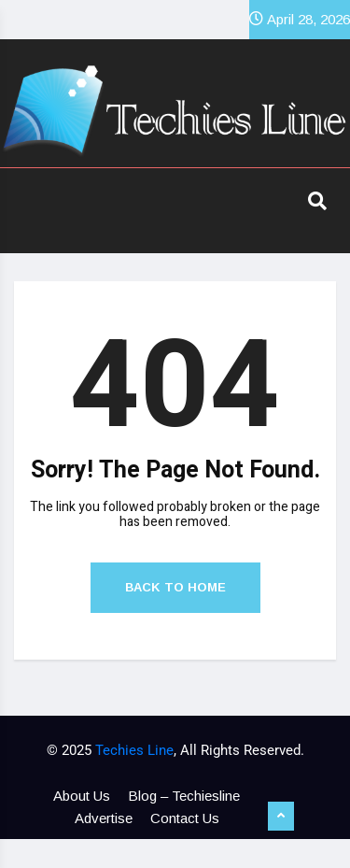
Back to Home (175, 587)
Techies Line (134, 750)
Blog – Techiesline (184, 796)
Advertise (104, 818)
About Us (82, 796)
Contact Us (185, 818)
